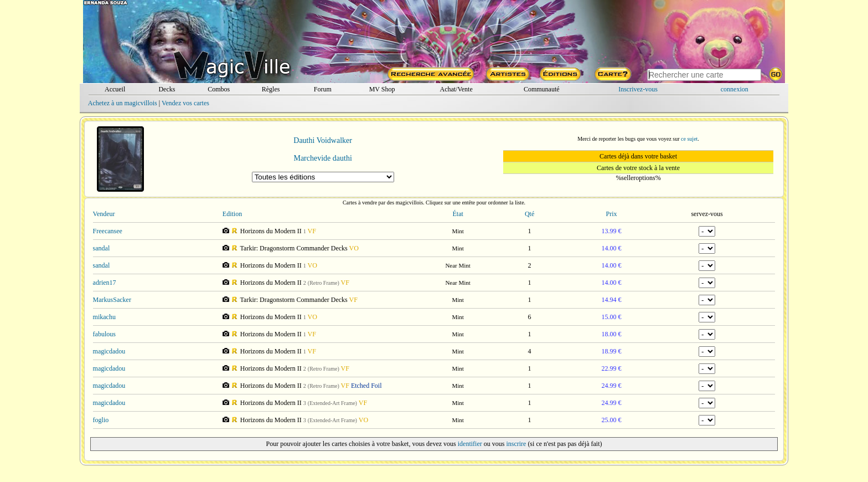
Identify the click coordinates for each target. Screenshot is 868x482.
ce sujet (689, 139)
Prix (612, 214)
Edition (232, 214)
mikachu (104, 317)
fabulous (104, 334)
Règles (271, 89)
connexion (735, 89)
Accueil (115, 89)
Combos (219, 89)
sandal (102, 248)
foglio (101, 420)
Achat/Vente (456, 89)
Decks (167, 89)
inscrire (516, 444)
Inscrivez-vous (638, 89)
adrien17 (105, 283)
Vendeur (104, 214)
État (458, 214)
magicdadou (109, 351)
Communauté (542, 89)
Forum (323, 89)
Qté (529, 214)
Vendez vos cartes (185, 103)
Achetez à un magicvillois (123, 103)
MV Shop (382, 89)
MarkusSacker (112, 300)
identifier (470, 444)
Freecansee (108, 231)
